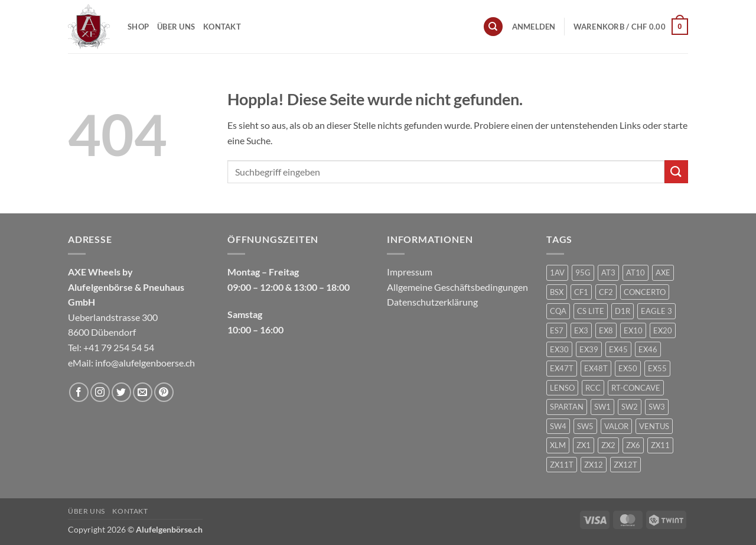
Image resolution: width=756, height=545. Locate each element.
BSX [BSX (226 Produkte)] (557, 292)
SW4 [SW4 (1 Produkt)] (558, 426)
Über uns (176, 27)
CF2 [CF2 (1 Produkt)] (606, 292)
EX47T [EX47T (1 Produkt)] (562, 368)
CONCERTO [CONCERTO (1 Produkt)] (645, 292)
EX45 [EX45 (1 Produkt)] (618, 349)
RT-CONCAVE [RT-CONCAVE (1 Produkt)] (636, 388)
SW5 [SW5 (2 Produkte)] (585, 426)
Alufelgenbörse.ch (169, 529)
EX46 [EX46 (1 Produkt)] (648, 349)
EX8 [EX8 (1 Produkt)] (606, 330)
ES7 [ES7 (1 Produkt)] (557, 330)
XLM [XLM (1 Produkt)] (558, 445)
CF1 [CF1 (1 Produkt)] (581, 292)
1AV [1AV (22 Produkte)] (557, 272)
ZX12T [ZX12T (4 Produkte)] (625, 465)
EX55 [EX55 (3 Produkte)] (657, 368)
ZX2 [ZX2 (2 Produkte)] (608, 445)
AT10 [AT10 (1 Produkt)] (636, 272)
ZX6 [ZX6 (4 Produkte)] (633, 445)
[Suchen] (493, 27)
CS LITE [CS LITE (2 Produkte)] (591, 311)
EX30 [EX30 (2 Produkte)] (559, 349)
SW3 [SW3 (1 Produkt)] (657, 407)
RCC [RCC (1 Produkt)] (593, 388)
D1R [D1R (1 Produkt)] (623, 311)
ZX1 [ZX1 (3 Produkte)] (584, 445)
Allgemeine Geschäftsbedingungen (457, 287)
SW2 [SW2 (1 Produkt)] (630, 407)
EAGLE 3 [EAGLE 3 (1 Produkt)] (656, 311)
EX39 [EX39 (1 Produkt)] (589, 349)
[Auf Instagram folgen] (100, 392)
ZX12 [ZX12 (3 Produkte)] (594, 465)
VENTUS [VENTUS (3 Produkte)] (654, 426)
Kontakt (222, 27)
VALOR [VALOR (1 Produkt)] (616, 426)
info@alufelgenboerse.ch (145, 363)
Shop (138, 27)
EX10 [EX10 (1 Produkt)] (633, 330)
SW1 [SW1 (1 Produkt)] (602, 407)
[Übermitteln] (676, 172)
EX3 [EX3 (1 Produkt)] (581, 330)
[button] (534, 27)
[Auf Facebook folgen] (79, 392)
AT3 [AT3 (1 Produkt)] (608, 272)
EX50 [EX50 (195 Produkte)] (628, 368)
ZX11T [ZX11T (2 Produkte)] (562, 465)
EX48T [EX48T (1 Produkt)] (596, 368)
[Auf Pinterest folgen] (164, 392)
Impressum (410, 272)
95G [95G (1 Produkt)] (583, 272)
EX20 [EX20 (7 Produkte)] (663, 330)
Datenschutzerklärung (432, 302)
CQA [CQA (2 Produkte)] (558, 311)
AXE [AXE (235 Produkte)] (663, 272)
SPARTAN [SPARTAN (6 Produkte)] (567, 407)
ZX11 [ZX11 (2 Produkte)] (660, 445)
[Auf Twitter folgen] (121, 392)
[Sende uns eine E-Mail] (143, 392)
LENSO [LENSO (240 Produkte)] (562, 388)
